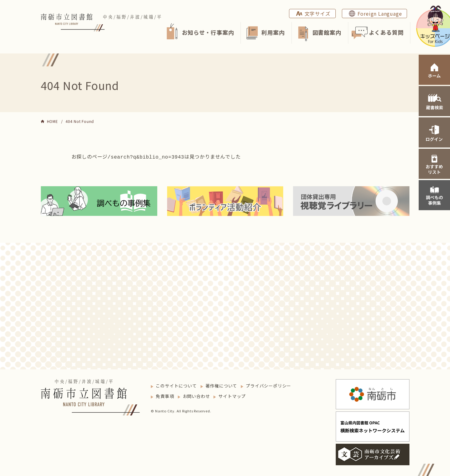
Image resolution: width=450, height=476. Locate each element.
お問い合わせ (196, 395)
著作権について (221, 385)
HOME (53, 121)
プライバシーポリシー (268, 385)
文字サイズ (318, 14)
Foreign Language (380, 14)
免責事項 (165, 395)
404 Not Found (80, 121)
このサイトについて (176, 385)
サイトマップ (232, 395)
